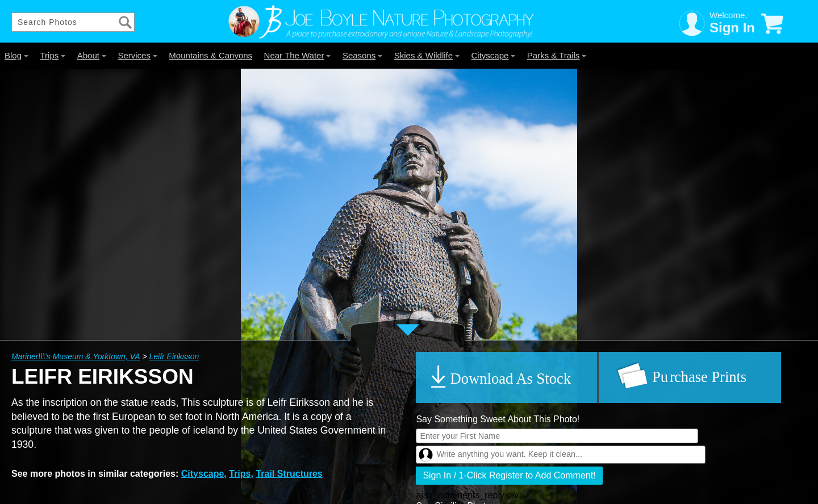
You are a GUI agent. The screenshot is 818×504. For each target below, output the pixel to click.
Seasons (362, 55)
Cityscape (494, 55)
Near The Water (298, 55)
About (92, 55)
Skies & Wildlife (427, 55)
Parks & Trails (557, 55)
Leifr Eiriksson (174, 356)
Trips (53, 55)
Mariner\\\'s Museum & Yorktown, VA (76, 356)
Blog (16, 55)
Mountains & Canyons (210, 55)
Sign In (732, 28)
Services (137, 55)
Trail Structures (289, 474)
